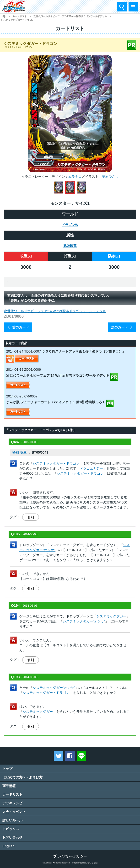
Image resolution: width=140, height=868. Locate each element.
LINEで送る (81, 756)
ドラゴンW (70, 225)
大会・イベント (14, 812)
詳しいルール (12, 820)
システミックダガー (111, 616)
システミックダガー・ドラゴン (56, 463)
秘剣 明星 (19, 452)
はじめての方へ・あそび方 (22, 777)
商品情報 (9, 786)
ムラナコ (75, 177)
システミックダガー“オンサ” (84, 621)
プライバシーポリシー (70, 856)
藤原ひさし (110, 177)
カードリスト (20, 16)
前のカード (21, 327)
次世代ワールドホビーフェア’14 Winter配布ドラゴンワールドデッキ (70, 16)
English (8, 846)
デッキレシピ (12, 803)
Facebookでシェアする (70, 756)
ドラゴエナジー (91, 468)
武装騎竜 (70, 246)
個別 (31, 517)
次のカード (119, 327)
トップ (7, 769)
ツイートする (59, 756)
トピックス (11, 829)
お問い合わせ (12, 837)
